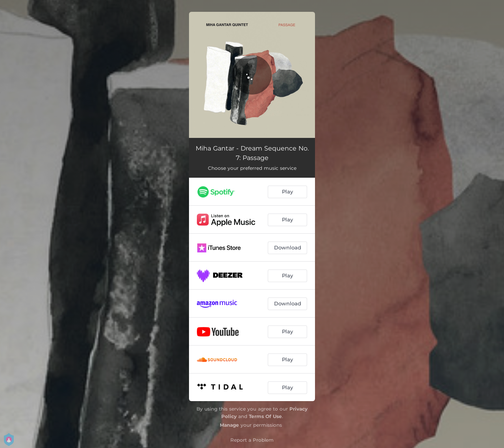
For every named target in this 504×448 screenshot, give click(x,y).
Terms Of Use (265, 416)
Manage (229, 425)
